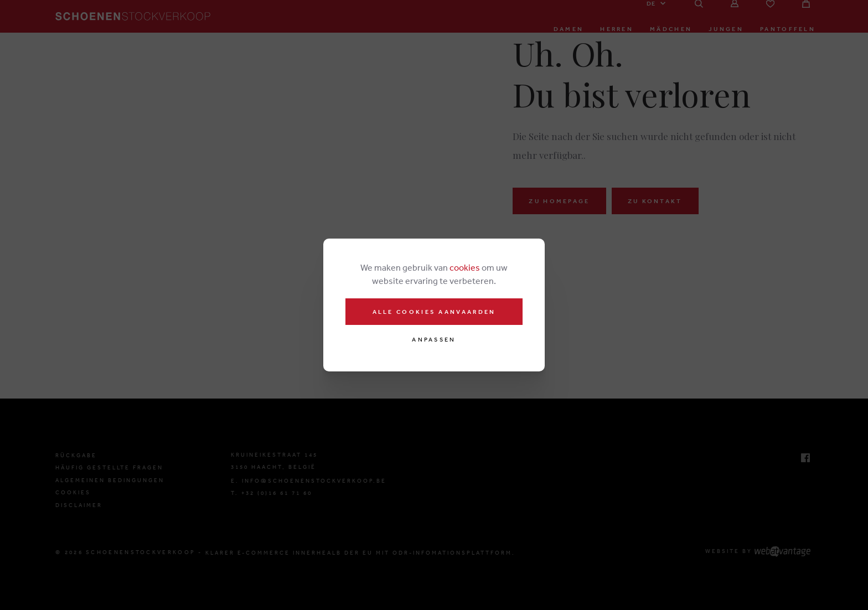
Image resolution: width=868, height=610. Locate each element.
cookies (465, 267)
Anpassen (434, 340)
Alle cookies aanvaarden (434, 312)
